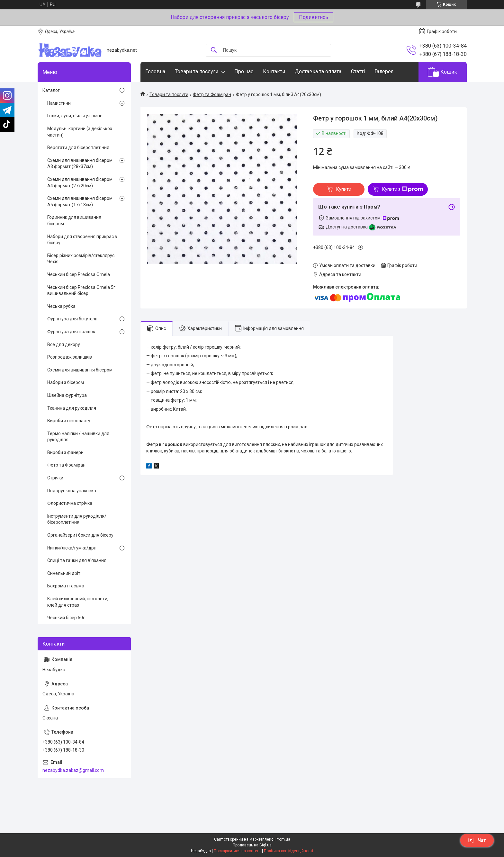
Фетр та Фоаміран (212, 94)
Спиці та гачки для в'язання (77, 560)
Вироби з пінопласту (69, 421)
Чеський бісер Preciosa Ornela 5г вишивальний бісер (81, 290)
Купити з (403, 189)
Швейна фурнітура (67, 395)
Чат (477, 840)
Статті (358, 71)
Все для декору (64, 344)
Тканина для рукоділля (72, 408)
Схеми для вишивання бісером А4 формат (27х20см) (80, 183)
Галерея (384, 71)
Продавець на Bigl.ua (252, 845)
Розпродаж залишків (70, 357)
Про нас (244, 71)
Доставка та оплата (318, 71)
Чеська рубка (61, 306)
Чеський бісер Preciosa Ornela (79, 274)
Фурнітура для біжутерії (72, 319)
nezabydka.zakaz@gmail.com (73, 770)
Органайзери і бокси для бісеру (80, 535)
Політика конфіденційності (288, 851)
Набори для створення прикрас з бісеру (82, 240)
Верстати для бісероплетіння (78, 147)
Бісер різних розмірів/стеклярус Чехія (81, 259)
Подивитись (314, 17)
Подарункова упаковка (72, 491)
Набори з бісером (66, 382)
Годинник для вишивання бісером (74, 220)
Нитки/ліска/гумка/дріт (72, 548)
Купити (344, 189)
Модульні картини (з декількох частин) (80, 132)
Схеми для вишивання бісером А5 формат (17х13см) (80, 201)
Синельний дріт (64, 573)
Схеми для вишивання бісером (80, 370)
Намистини (59, 103)
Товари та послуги (197, 71)
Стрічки (55, 478)
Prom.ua (283, 839)
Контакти (274, 71)
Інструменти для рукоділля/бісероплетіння (77, 519)
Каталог (51, 90)
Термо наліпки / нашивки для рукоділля (78, 437)
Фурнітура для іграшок (71, 332)
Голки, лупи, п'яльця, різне (75, 116)
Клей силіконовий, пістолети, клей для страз (78, 602)
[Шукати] (214, 50)
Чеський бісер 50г (66, 618)
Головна (155, 71)
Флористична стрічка (70, 503)
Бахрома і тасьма (66, 586)
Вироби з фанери (65, 452)
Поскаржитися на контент (237, 851)
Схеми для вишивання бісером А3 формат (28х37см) (80, 164)
